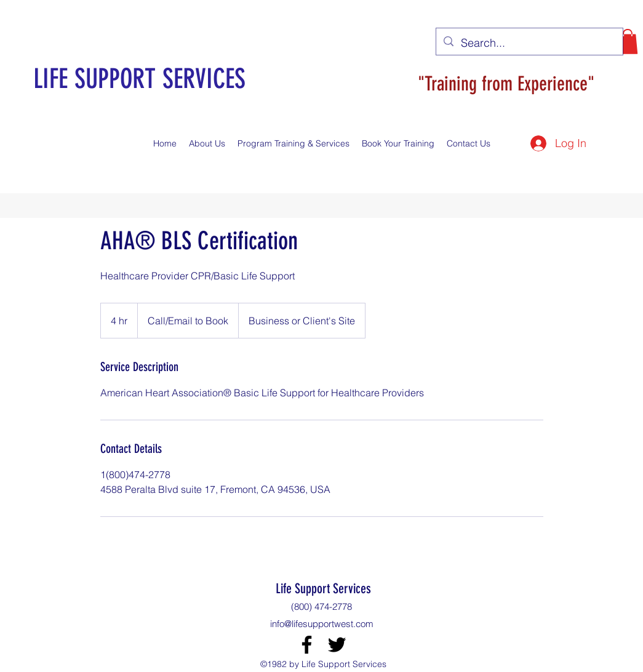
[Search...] (529, 43)
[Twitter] (337, 645)
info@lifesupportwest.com (322, 624)
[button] (628, 42)
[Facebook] (307, 645)
